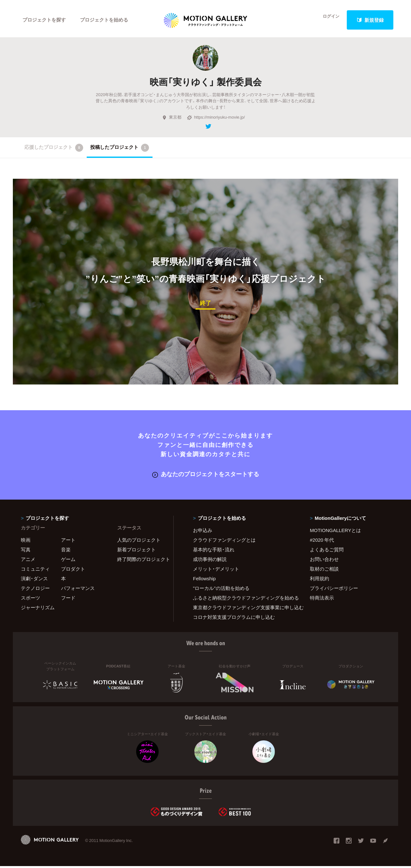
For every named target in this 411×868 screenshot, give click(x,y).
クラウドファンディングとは (224, 542)
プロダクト (73, 571)
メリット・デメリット (216, 571)
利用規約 (319, 580)
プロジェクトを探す (44, 20)
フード (68, 600)
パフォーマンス (78, 590)
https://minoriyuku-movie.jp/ (216, 120)
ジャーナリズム (38, 609)
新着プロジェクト (136, 551)
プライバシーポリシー (334, 590)
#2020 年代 (322, 542)
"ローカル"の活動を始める (221, 590)
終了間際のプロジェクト (141, 561)
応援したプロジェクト (54, 150)
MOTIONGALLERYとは (335, 532)
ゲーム (68, 561)
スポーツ (31, 600)
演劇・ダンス (34, 580)
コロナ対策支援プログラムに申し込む (234, 619)
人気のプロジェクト (139, 542)
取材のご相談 (324, 571)
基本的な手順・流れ (214, 551)
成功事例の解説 (210, 561)
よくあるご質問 (327, 551)
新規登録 (370, 20)
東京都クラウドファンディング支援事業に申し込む (243, 609)
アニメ (28, 561)
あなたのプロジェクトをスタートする (206, 476)
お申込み (203, 532)
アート (68, 542)
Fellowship (204, 580)
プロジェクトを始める (104, 20)
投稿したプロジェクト (120, 150)
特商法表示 (322, 600)
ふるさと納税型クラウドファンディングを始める (243, 600)
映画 (26, 542)
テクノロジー (35, 590)
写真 (26, 551)
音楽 (66, 551)
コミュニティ (35, 571)
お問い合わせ (324, 561)
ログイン (328, 20)
